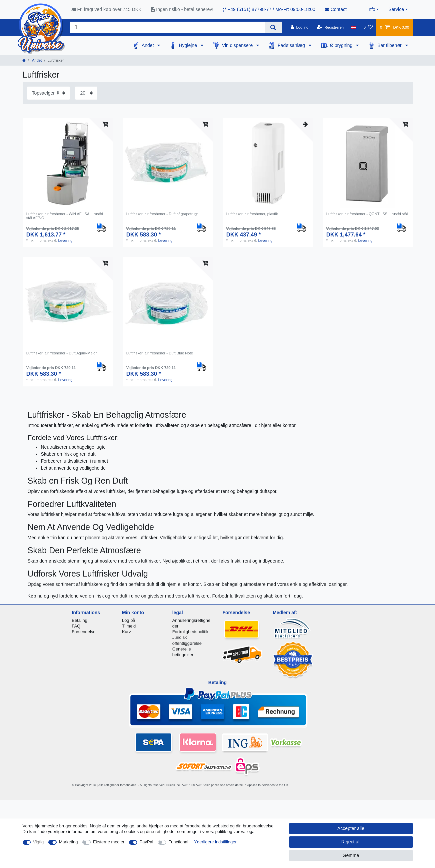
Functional (178, 842)
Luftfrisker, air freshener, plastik (252, 214)
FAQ (76, 626)
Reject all (351, 842)
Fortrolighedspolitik (190, 632)
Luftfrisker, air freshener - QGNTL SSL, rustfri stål (367, 214)
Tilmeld (129, 626)
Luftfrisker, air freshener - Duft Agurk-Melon (62, 353)
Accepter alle (351, 828)
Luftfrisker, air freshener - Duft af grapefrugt (162, 214)
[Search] (273, 27)
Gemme (351, 855)
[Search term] (167, 27)
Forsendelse (83, 632)
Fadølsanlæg (292, 45)
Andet (148, 45)
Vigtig (38, 842)
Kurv (126, 632)
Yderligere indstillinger (215, 842)
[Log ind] (300, 27)
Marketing (68, 842)
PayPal (146, 842)
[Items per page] (86, 93)
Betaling (79, 620)
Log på (129, 620)
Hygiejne (188, 45)
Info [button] (371, 9)
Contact (336, 9)
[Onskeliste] (368, 27)
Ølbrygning (342, 45)
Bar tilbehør (390, 45)
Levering (65, 240)
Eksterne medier (109, 842)
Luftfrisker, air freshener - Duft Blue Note (160, 353)
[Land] (353, 27)
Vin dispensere (238, 45)
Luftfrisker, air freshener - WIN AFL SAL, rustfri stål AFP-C (65, 216)
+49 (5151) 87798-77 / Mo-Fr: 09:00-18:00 (269, 9)
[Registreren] (330, 27)
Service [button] (396, 9)
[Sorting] (48, 93)
